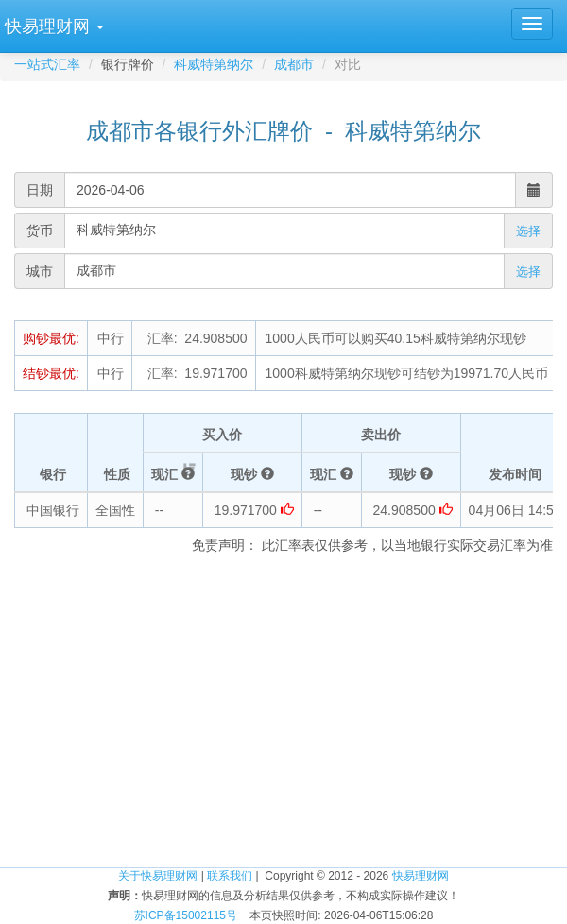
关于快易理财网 (158, 876)
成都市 (294, 64)
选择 (528, 231)
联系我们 (230, 876)
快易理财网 (421, 876)
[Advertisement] (283, 715)
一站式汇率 (47, 64)
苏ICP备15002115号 (186, 915)
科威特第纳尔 (214, 64)
